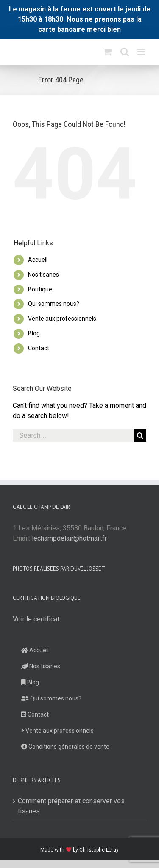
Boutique (40, 289)
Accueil (38, 260)
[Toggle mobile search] (125, 52)
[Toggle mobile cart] (108, 52)
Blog (34, 333)
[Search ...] (73, 435)
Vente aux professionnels (62, 319)
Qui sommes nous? (54, 304)
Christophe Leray (99, 850)
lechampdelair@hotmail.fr (69, 538)
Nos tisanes (43, 275)
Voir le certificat (36, 619)
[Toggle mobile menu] (142, 52)
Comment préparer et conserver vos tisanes (71, 806)
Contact (39, 348)
